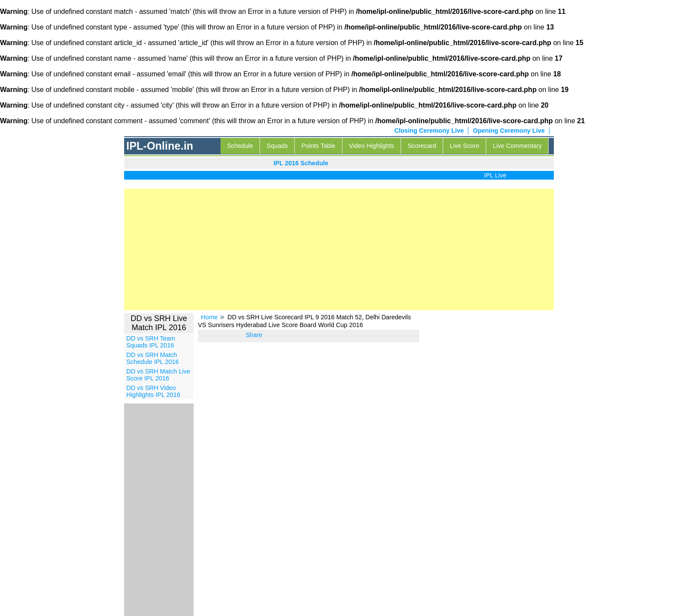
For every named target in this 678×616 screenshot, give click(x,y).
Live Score (464, 146)
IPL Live (498, 175)
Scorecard (422, 146)
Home (209, 317)
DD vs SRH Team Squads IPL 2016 (151, 342)
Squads (277, 146)
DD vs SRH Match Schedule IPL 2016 (153, 358)
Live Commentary (518, 146)
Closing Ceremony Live (429, 131)
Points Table (319, 146)
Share (254, 335)
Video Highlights (372, 146)
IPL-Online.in (160, 146)
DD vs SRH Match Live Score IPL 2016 (158, 375)
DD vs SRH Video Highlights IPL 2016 (153, 391)
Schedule (240, 146)
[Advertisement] (339, 249)
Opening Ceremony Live (509, 131)
